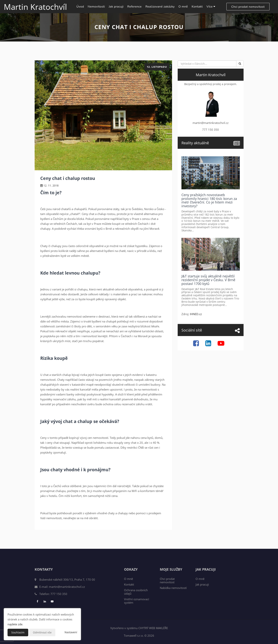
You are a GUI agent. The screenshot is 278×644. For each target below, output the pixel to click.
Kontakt (197, 7)
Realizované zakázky (160, 7)
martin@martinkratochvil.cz (67, 587)
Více (211, 7)
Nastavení (71, 632)
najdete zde (15, 624)
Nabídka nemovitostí (173, 588)
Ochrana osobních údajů (136, 592)
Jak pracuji (116, 7)
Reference (134, 7)
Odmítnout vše (42, 632)
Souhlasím (18, 632)
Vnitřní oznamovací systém (137, 601)
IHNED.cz (196, 314)
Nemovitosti (96, 7)
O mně (183, 7)
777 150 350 (59, 594)
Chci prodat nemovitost (248, 7)
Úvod (80, 7)
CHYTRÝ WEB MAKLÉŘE (153, 628)
